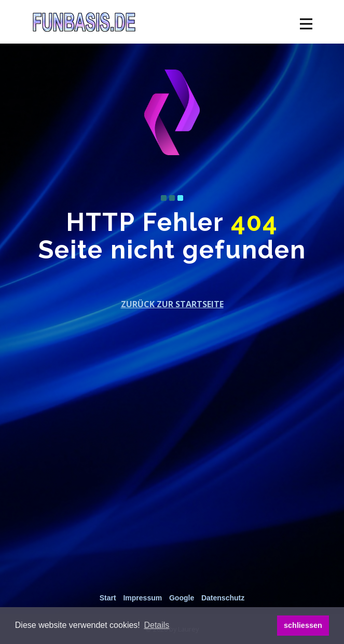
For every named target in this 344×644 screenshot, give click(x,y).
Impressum (142, 598)
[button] (156, 625)
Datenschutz (223, 598)
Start (108, 598)
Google (182, 598)
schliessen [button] (303, 625)
